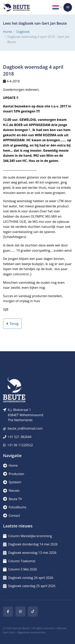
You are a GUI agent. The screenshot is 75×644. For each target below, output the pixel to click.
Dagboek (23, 32)
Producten (14, 474)
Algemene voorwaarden (31, 632)
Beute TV (12, 499)
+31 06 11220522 (20, 445)
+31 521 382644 (20, 437)
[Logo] (17, 7)
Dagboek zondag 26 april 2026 (28, 578)
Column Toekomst (19, 561)
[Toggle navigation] (68, 7)
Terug (12, 324)
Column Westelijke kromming (27, 536)
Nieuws (11, 491)
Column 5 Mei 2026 (20, 569)
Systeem (12, 482)
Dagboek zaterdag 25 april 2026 (29, 586)
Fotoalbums (15, 507)
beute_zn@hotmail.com (25, 428)
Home (7, 32)
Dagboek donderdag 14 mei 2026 (30, 544)
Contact (12, 516)
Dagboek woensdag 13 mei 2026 (30, 553)
